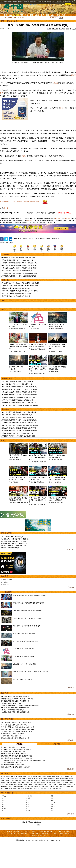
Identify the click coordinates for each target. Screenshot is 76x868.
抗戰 (69, 810)
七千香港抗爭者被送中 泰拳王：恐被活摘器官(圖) (27, 634)
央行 (8, 806)
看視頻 (67, 857)
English (47, 855)
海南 (32, 506)
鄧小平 (10, 812)
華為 (40, 802)
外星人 (51, 812)
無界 (45, 859)
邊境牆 (57, 802)
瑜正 (28, 832)
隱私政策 (41, 855)
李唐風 (53, 826)
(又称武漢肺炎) (9, 800)
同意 (68, 4)
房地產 (38, 806)
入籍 (45, 810)
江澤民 (6, 804)
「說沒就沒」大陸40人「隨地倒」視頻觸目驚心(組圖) (17, 755)
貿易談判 (67, 802)
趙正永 (25, 172)
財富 (47, 806)
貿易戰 (50, 800)
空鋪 (35, 506)
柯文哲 (26, 802)
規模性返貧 (42, 397)
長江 (2, 802)
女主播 (17, 810)
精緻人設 (37, 528)
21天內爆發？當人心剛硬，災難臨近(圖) (24, 688)
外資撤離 (36, 397)
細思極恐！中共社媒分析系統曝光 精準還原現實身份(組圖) (18, 370)
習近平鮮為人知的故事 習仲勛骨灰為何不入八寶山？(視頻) (20, 315)
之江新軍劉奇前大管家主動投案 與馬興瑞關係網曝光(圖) (19, 297)
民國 (64, 810)
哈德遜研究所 (15, 353)
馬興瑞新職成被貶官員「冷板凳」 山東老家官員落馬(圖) (19, 300)
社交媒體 (24, 375)
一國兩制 (48, 804)
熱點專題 (5, 600)
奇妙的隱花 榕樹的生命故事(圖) (10, 571)
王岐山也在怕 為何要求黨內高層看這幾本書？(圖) (15, 762)
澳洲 (61, 810)
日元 (32, 806)
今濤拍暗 (29, 820)
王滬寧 (2, 804)
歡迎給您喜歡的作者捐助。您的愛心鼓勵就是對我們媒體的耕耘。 (20, 225)
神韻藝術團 (24, 857)
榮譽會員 (58, 242)
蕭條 (61, 483)
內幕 (15, 17)
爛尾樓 (59, 506)
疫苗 (23, 802)
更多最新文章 (70, 738)
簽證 (40, 810)
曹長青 (28, 834)
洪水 (4, 802)
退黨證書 (44, 857)
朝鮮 (71, 804)
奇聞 (58, 15)
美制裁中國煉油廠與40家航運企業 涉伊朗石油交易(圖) (28, 627)
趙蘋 (52, 828)
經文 (61, 353)
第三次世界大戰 (16, 526)
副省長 (62, 116)
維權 (26, 808)
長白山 (64, 808)
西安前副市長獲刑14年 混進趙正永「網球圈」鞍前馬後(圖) (20, 309)
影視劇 (53, 526)
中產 (50, 806)
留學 (32, 810)
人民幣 (22, 806)
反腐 (35, 804)
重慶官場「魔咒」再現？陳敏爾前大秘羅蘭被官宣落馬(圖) (20, 429)
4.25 (54, 375)
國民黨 (39, 800)
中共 (57, 375)
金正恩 (43, 802)
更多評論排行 (70, 793)
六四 (17, 802)
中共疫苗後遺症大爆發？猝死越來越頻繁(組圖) (15, 777)
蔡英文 (60, 806)
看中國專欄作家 (7, 817)
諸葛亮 (25, 812)
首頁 (5, 15)
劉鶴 (72, 802)
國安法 (46, 800)
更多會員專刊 (70, 574)
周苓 (3, 826)
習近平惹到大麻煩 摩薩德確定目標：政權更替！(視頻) (17, 780)
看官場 (9, 21)
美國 (21, 15)
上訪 (34, 808)
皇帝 (22, 812)
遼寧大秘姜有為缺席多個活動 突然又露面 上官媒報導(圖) (19, 292)
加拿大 (2, 806)
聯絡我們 (16, 855)
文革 (57, 812)
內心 (39, 353)
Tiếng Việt (61, 855)
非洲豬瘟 (6, 808)
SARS (2, 810)
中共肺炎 (3, 800)
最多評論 (19, 768)
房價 (72, 806)
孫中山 (73, 810)
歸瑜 (52, 822)
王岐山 (33, 373)
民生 (51, 810)
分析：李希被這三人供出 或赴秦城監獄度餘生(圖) (17, 294)
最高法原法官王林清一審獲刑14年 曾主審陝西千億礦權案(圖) (21, 307)
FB (69, 804)
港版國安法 (13, 802)
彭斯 (61, 802)
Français (54, 855)
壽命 (54, 812)
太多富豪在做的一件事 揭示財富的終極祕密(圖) (15, 563)
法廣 (62, 804)
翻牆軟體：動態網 (37, 859)
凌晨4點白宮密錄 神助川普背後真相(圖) (13, 788)
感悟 (39, 812)
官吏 (19, 17)
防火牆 (23, 808)
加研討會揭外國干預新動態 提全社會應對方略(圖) (15, 720)
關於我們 (27, 855)
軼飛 (3, 824)
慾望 (37, 353)
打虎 (37, 804)
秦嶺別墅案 (55, 262)
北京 (63, 806)
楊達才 (49, 262)
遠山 (28, 824)
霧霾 (15, 808)
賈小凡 (4, 822)
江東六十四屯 (53, 808)
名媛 (32, 528)
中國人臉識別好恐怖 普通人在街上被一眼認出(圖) (15, 791)
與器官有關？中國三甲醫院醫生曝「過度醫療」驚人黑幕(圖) (30, 695)
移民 (26, 810)
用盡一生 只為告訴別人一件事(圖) (22, 703)
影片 (63, 15)
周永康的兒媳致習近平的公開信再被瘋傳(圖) (14, 749)
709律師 (30, 808)
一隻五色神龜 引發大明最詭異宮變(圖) (12, 560)
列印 (64, 29)
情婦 (29, 804)
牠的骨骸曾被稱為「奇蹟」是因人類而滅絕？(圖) (15, 736)
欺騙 (56, 353)
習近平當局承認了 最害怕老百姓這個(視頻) (25, 665)
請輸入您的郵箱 (27, 846)
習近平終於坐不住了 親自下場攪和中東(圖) (13, 775)
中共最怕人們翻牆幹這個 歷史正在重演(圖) (13, 771)
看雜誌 (38, 857)
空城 (55, 483)
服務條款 (34, 855)
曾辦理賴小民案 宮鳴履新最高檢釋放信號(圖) (16, 312)
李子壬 (4, 834)
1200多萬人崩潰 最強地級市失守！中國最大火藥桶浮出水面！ (38, 393)
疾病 (15, 395)
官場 (16, 15)
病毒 (25, 800)
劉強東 (66, 806)
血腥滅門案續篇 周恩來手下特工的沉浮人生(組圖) (27, 642)
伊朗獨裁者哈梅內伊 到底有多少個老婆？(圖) (14, 567)
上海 (52, 483)
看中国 (15, 8)
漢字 (34, 353)
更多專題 (72, 611)
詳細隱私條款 (33, 4)
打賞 (57, 29)
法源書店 (32, 857)
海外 (54, 810)
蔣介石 (2, 812)
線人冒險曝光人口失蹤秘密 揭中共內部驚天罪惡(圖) (16, 773)
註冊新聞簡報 (6, 842)
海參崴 (53, 806)
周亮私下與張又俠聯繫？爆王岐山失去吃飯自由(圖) (17, 284)
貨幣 (19, 806)
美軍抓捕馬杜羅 (6, 608)
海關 (35, 810)
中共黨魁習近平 (43, 373)
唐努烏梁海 (59, 808)
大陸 (11, 15)
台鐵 (43, 800)
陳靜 (28, 826)
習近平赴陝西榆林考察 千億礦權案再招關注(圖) (16, 320)
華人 (23, 810)
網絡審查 (41, 808)
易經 (29, 812)
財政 (44, 806)
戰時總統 (26, 526)
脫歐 (6, 806)
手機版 (49, 29)
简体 (53, 29)
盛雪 (28, 828)
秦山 (3, 830)
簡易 (52, 820)
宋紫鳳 (4, 820)
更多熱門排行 (70, 764)
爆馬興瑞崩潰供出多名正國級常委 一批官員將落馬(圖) (18, 281)
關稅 (54, 802)
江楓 (52, 832)
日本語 (67, 855)
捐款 (22, 855)
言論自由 (12, 810)
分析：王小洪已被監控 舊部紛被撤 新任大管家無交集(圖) (19, 289)
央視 (21, 810)
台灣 (56, 806)
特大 (68, 29)
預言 (22, 526)
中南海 (10, 17)
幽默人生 (33, 812)
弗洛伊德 (30, 802)
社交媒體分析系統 (16, 375)
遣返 (37, 810)
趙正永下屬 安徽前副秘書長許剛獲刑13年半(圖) (16, 317)
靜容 (28, 830)
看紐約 (50, 857)
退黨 (20, 802)
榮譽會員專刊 (6, 557)
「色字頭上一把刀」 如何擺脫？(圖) (23, 672)
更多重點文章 (70, 711)
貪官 (26, 804)
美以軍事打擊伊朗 (6, 603)
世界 (42, 15)
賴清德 (18, 800)
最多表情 (57, 768)
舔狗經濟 (42, 528)
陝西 (2, 101)
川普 (15, 800)
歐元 (30, 806)
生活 (53, 15)
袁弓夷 (8, 802)
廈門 (12, 506)
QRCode (16, 262)
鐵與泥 (52, 353)
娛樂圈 (59, 526)
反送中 (23, 804)
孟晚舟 (51, 802)
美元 (16, 806)
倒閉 (58, 483)
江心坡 (73, 808)
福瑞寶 (61, 857)
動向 (5, 17)
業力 (12, 395)
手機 (42, 812)
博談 (32, 15)
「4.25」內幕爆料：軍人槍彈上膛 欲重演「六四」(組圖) (57, 370)
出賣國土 (62, 800)
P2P (12, 808)
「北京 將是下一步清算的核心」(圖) (23, 680)
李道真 (28, 822)
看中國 (6, 232)
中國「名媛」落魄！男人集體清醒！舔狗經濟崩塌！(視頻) (38, 524)
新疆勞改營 (7, 810)
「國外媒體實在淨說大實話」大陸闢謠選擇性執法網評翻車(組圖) (20, 729)
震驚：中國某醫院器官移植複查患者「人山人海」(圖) (17, 782)
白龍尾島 (69, 808)
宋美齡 (6, 812)
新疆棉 (71, 800)
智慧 (36, 812)
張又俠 (57, 800)
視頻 (3, 464)
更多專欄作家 (70, 838)
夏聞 (52, 824)
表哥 (46, 262)
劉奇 (16, 812)
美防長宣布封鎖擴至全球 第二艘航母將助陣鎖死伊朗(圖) (29, 619)
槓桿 (14, 806)
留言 (60, 29)
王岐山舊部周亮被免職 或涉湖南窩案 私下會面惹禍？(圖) (19, 287)
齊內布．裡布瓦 (23, 353)
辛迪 (52, 834)
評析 (24, 17)
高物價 (42, 506)
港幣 (35, 806)
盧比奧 (22, 800)
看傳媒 (56, 857)
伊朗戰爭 (57, 395)
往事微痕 (53, 804)
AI (56, 526)
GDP (52, 506)
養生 (60, 812)
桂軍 (67, 810)
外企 (55, 506)
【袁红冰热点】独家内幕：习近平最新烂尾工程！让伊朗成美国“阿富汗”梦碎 (23, 784)
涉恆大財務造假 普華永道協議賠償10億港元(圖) (26, 650)
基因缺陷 (19, 395)
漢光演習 (35, 800)
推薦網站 (10, 857)
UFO (34, 802)
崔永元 (10, 804)
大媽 (70, 806)
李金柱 (56, 91)
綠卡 (48, 810)
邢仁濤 (4, 832)
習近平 (25, 262)
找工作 (16, 506)
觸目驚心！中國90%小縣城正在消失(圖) (24, 657)
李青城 (53, 830)
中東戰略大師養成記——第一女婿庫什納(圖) (14, 569)
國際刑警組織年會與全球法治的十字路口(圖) (14, 565)
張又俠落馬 (4, 606)
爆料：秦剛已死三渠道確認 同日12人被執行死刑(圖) (16, 746)
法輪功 (60, 375)
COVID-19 (29, 800)
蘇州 (32, 397)
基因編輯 (19, 808)
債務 (11, 806)
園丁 (3, 828)
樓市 (42, 806)
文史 (48, 15)
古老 (59, 353)
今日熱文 (5, 333)
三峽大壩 (67, 800)
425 (52, 375)
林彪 (14, 812)
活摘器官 (46, 808)
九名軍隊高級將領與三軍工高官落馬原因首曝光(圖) (17, 405)
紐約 (37, 15)
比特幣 (26, 806)
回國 (43, 810)
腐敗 (32, 804)
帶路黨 (52, 395)
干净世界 (16, 857)
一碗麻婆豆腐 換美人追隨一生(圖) (11, 727)
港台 (26, 15)
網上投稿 (9, 855)
